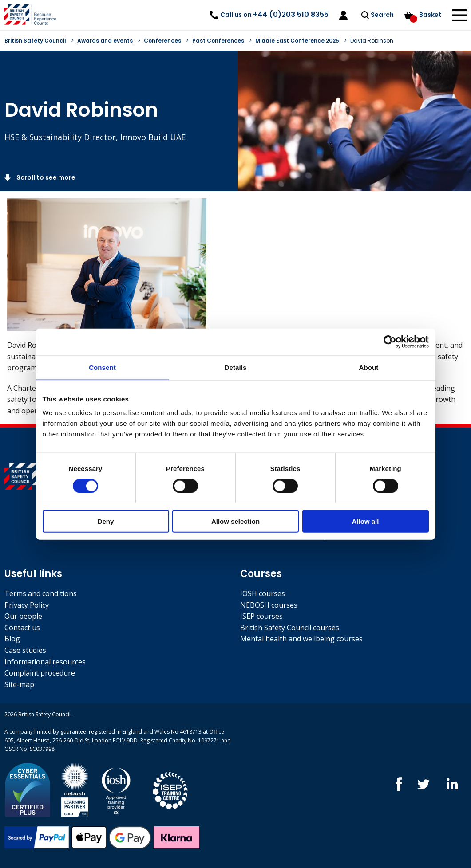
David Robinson (372, 41)
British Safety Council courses (290, 628)
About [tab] (369, 367)
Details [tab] (236, 367)
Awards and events (105, 41)
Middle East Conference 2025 (297, 41)
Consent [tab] (102, 367)
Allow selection (236, 521)
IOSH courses (263, 593)
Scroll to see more (45, 177)
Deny (106, 521)
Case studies (25, 650)
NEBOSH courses (269, 605)
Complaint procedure (40, 673)
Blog (12, 639)
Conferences (162, 41)
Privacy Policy (27, 605)
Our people (23, 616)
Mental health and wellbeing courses (301, 639)
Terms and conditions (41, 593)
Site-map (19, 684)
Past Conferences (218, 41)
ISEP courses (261, 616)
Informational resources (45, 662)
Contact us (22, 628)
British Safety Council (35, 41)
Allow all (366, 521)
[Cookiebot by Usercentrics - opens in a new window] (390, 342)
